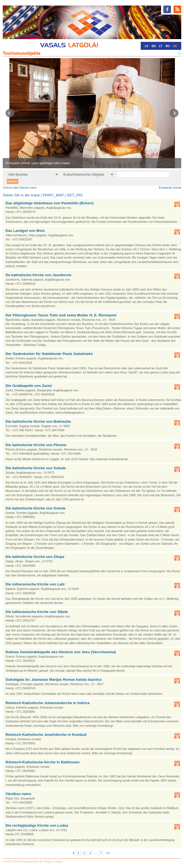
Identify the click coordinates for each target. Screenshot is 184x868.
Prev (10, 113)
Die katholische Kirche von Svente (36, 508)
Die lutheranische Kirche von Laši (35, 584)
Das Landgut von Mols (25, 231)
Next (174, 113)
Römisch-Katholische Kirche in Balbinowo (42, 762)
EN (154, 46)
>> (108, 853)
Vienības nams (18, 794)
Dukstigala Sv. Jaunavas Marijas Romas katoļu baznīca (54, 680)
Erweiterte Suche (170, 188)
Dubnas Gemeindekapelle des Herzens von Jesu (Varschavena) (61, 652)
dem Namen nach (25, 188)
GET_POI (75, 195)
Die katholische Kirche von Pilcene (36, 445)
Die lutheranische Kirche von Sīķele (37, 612)
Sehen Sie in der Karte (21, 195)
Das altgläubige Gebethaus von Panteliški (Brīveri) (50, 203)
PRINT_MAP (53, 195)
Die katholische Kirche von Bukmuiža (38, 421)
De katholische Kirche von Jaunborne (38, 275)
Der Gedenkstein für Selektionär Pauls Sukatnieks (49, 354)
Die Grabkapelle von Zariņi (29, 386)
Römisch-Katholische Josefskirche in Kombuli (46, 735)
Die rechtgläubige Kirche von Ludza (37, 825)
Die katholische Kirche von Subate (36, 468)
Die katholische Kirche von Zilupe (35, 557)
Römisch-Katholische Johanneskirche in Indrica (47, 703)
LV (147, 46)
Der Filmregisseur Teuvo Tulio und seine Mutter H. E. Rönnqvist (61, 315)
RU (168, 46)
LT (161, 46)
